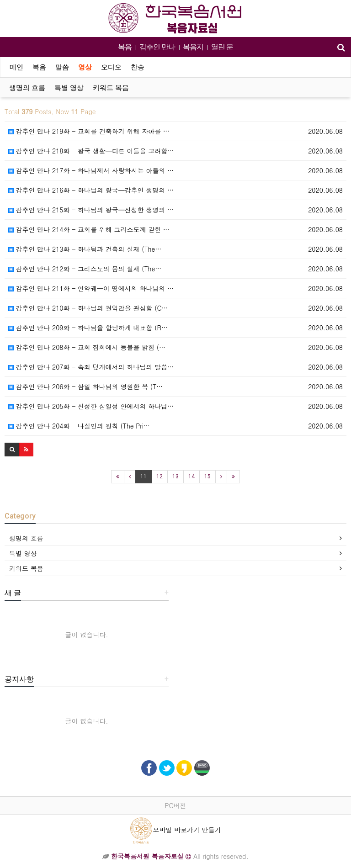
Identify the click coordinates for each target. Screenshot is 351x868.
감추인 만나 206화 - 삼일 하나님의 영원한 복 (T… (85, 386)
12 (160, 476)
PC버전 (175, 805)
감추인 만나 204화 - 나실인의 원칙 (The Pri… (79, 426)
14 (191, 476)
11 (144, 476)
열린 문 (222, 47)
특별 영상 (69, 88)
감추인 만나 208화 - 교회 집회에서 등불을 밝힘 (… (87, 347)
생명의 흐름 (27, 88)
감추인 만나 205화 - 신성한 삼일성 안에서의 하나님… (91, 406)
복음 (125, 47)
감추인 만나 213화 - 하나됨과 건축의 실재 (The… (85, 249)
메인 (16, 67)
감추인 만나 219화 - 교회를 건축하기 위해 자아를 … (89, 131)
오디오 (111, 67)
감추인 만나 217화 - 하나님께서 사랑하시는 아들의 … (91, 170)
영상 (85, 67)
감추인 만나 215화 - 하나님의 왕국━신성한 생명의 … (91, 210)
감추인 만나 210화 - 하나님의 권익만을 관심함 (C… (88, 308)
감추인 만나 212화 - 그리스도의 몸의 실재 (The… (85, 269)
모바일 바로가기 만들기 (175, 830)
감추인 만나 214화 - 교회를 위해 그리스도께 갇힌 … (89, 229)
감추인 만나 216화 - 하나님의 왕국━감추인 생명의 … (91, 190)
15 (207, 476)
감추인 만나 (157, 47)
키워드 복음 (111, 88)
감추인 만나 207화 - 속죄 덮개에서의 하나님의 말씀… (91, 367)
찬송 (138, 67)
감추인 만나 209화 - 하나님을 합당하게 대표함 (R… (88, 328)
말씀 (62, 67)
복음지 (193, 47)
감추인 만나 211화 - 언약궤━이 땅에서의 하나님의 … (91, 288)
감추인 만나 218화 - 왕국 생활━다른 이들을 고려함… (91, 151)
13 (175, 476)
